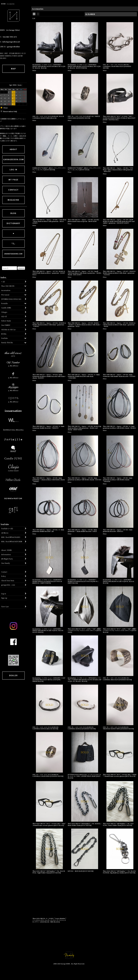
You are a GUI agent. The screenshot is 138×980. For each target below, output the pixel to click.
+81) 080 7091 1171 (10, 37)
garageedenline (14, 47)
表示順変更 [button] (90, 14)
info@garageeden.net (11, 42)
